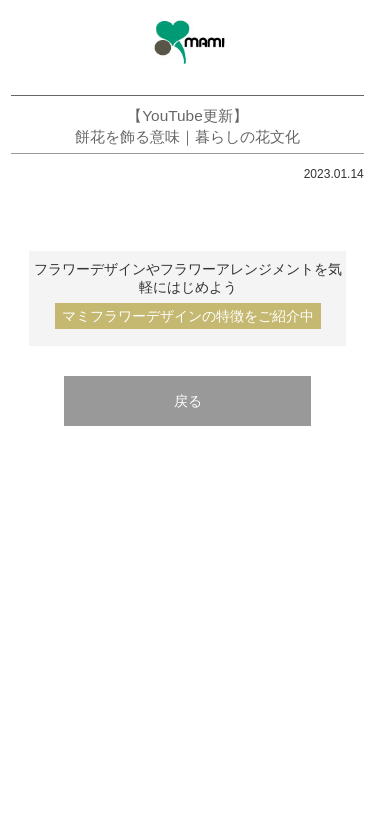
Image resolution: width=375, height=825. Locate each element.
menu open (28, 40)
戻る (188, 401)
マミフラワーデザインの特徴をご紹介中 (188, 316)
